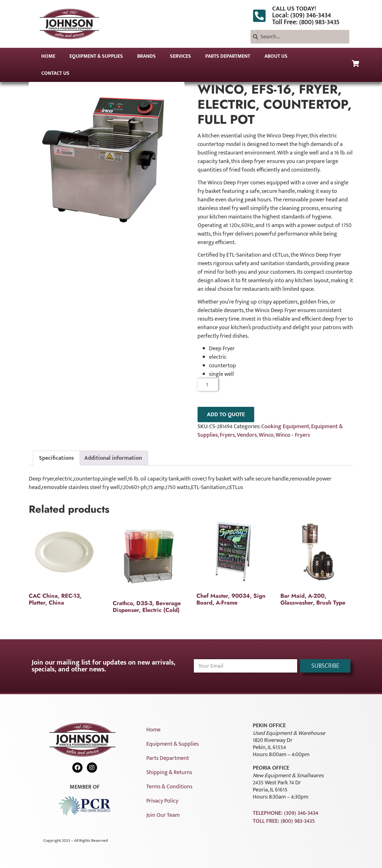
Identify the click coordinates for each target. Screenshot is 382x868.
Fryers (227, 435)
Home (48, 56)
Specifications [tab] (57, 458)
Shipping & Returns (169, 772)
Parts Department (228, 56)
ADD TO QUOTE (226, 415)
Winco (266, 435)
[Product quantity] (208, 385)
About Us (276, 56)
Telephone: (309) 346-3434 (286, 813)
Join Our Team (163, 815)
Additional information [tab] (113, 458)
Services (180, 56)
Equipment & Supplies (96, 56)
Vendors (247, 435)
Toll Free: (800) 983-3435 (306, 22)
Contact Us (55, 73)
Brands (146, 56)
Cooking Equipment (285, 426)
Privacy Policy (162, 801)
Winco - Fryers (293, 435)
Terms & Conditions (169, 787)
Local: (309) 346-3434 (302, 15)
